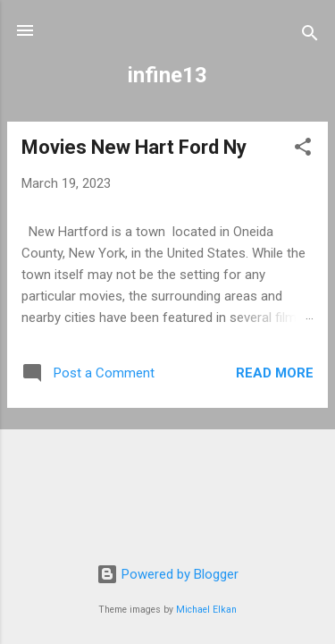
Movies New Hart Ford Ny (134, 147)
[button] (303, 150)
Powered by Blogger (167, 574)
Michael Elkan (206, 610)
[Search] (310, 36)
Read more (275, 373)
